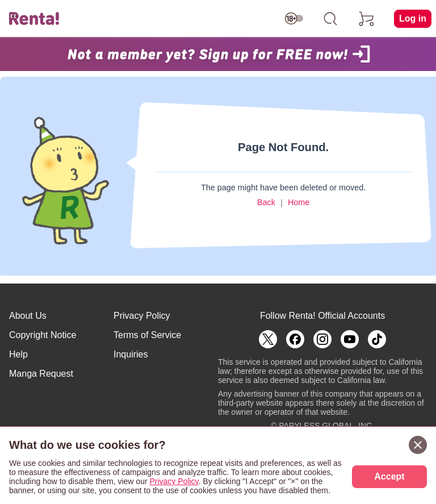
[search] (330, 19)
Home (299, 202)
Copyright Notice (43, 335)
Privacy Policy (142, 316)
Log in (413, 18)
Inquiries (131, 354)
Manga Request (41, 374)
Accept (389, 476)
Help (18, 354)
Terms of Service (147, 335)
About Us (28, 316)
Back (266, 202)
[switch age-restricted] (294, 19)
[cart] (367, 19)
